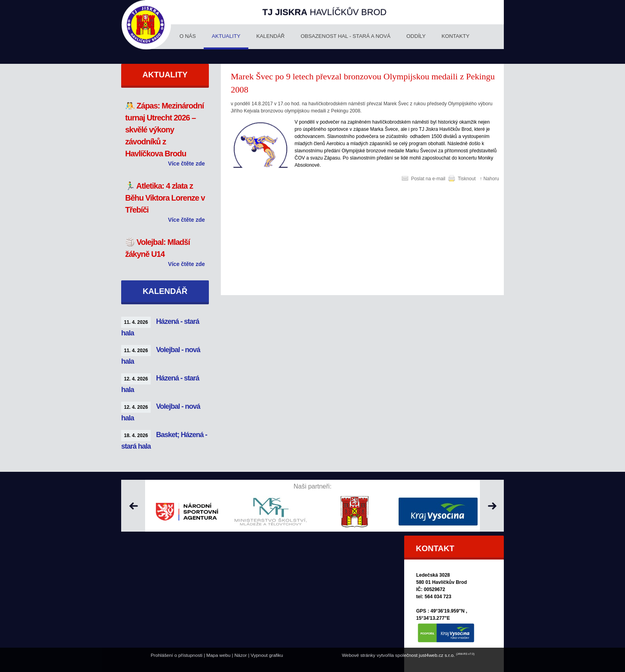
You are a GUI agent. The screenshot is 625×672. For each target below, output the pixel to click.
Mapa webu (219, 655)
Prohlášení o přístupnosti (177, 655)
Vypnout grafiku (267, 655)
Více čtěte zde (186, 164)
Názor (241, 655)
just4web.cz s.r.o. (437, 655)
